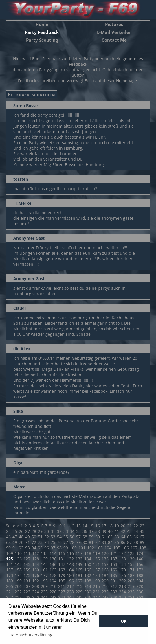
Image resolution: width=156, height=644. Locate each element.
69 (15, 542)
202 (123, 581)
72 (34, 542)
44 (136, 531)
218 (123, 586)
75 (54, 542)
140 (140, 559)
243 (62, 597)
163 (62, 570)
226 (54, 592)
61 (104, 537)
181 (80, 575)
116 (71, 553)
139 (132, 559)
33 (66, 531)
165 (80, 570)
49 (28, 537)
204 (140, 581)
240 (36, 597)
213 (80, 586)
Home (42, 24)
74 (47, 542)
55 (66, 537)
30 (47, 531)
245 (80, 597)
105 (117, 548)
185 (114, 575)
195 (62, 581)
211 (62, 586)
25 (15, 531)
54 (60, 537)
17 (104, 526)
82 (98, 542)
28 (34, 531)
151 (97, 564)
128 (36, 559)
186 (123, 575)
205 (10, 586)
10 (60, 526)
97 (54, 548)
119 (97, 553)
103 (100, 548)
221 (10, 592)
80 (85, 542)
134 (88, 559)
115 (62, 553)
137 (114, 559)
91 (15, 548)
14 (85, 526)
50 (34, 537)
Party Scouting (42, 40)
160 (36, 570)
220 (140, 586)
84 (111, 542)
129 (45, 559)
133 (80, 559)
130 (54, 559)
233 (114, 592)
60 (98, 537)
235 (132, 592)
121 (114, 553)
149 (80, 564)
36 (85, 531)
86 (124, 542)
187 (132, 575)
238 (19, 597)
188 (140, 575)
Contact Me (114, 40)
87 (130, 542)
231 (97, 592)
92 (22, 548)
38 (98, 531)
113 (45, 553)
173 (10, 575)
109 (10, 553)
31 (54, 531)
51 (41, 537)
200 (106, 581)
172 (140, 570)
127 (27, 559)
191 (27, 581)
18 (111, 526)
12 (73, 526)
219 (132, 586)
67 (142, 537)
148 (71, 564)
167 (97, 570)
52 (47, 537)
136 (106, 559)
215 (97, 586)
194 (54, 581)
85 (117, 542)
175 (27, 575)
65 (130, 537)
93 (28, 548)
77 (66, 542)
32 (60, 531)
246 (88, 597)
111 (27, 553)
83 (104, 542)
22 (136, 526)
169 (114, 570)
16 (98, 526)
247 (97, 597)
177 (45, 575)
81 (92, 542)
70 (22, 542)
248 (106, 597)
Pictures (114, 24)
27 (28, 531)
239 (27, 597)
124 (140, 553)
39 (104, 531)
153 (114, 564)
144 (36, 564)
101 (82, 548)
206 (19, 586)
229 (80, 592)
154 (123, 564)
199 (97, 581)
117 (80, 553)
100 (74, 548)
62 (111, 537)
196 (71, 581)
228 (71, 592)
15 (92, 526)
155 (132, 564)
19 (117, 526)
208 (36, 586)
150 (88, 564)
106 (126, 548)
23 (142, 526)
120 (106, 553)
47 (15, 537)
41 (117, 531)
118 (88, 553)
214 (88, 586)
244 (71, 597)
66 (136, 537)
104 (109, 548)
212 (71, 586)
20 (124, 526)
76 (60, 542)
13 (79, 526)
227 (62, 592)
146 (54, 564)
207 (27, 586)
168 (106, 570)
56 (73, 537)
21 (130, 526)
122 (123, 553)
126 (19, 559)
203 (132, 581)
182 (88, 575)
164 (71, 570)
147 (62, 564)
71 (28, 542)
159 (27, 570)
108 (143, 548)
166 (88, 570)
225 (45, 592)
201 (114, 581)
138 (123, 559)
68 (9, 542)
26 (22, 531)
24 (9, 531)
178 (54, 575)
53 (54, 537)
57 (79, 537)
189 (10, 581)
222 (19, 592)
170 (123, 570)
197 (80, 581)
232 (106, 592)
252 (140, 597)
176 (36, 575)
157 (10, 570)
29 (41, 531)
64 (124, 537)
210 (54, 586)
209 (45, 586)
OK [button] (124, 621)
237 (10, 597)
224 (36, 592)
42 (124, 531)
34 (73, 531)
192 (36, 581)
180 (71, 575)
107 (135, 548)
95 (41, 548)
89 (142, 542)
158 (19, 570)
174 (19, 575)
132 (71, 559)
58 (85, 537)
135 (97, 559)
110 (19, 553)
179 (62, 575)
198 (88, 581)
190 (19, 581)
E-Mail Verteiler (114, 32)
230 (88, 592)
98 (60, 548)
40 (111, 531)
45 (142, 531)
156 (140, 564)
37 (92, 531)
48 (22, 537)
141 (10, 564)
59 (92, 537)
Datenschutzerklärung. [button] (31, 635)
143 (27, 564)
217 (114, 586)
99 (66, 548)
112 (36, 553)
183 (97, 575)
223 (27, 592)
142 (19, 564)
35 (79, 531)
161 (45, 570)
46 (9, 537)
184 (106, 575)
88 (136, 542)
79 (79, 542)
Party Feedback (42, 32)
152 (106, 564)
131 (62, 559)
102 (91, 548)
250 (123, 597)
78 (73, 542)
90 (9, 548)
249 (114, 597)
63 (117, 537)
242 (54, 597)
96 (47, 548)
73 (41, 542)
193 (45, 581)
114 (54, 553)
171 (132, 570)
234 (123, 592)
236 (140, 592)
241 (45, 597)
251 (132, 597)
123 (132, 553)
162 (54, 570)
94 (34, 548)
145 (45, 564)
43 (130, 531)
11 (66, 526)
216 (106, 586)
